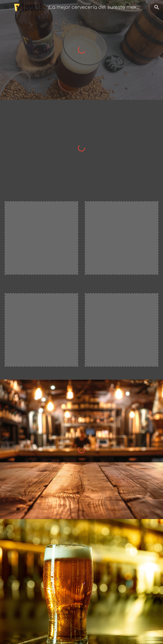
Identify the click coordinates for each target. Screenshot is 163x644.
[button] (6, 7)
